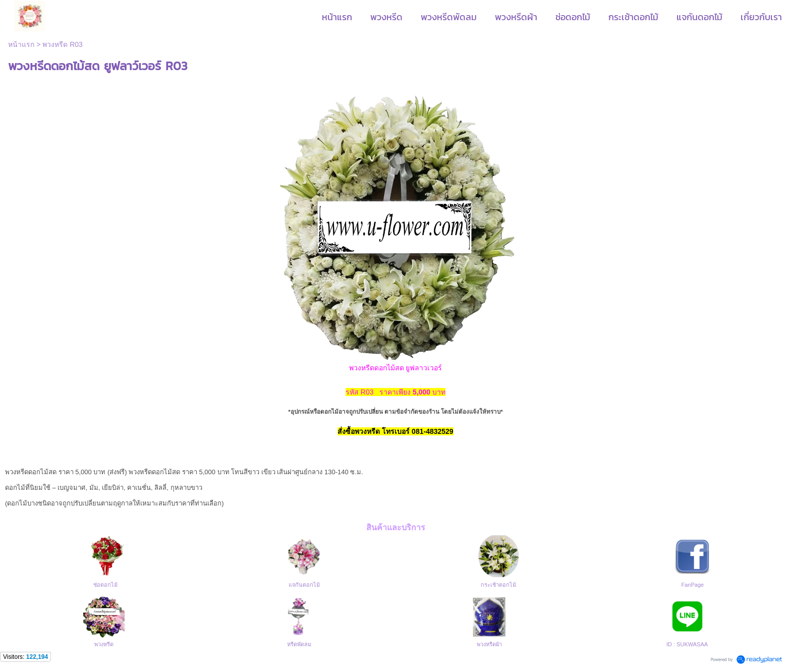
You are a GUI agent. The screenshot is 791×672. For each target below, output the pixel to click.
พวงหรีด (104, 644)
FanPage (693, 585)
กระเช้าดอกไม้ (498, 585)
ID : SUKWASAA (687, 644)
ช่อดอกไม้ (105, 585)
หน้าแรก (21, 44)
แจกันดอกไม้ (304, 585)
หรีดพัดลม (299, 644)
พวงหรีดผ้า (489, 644)
